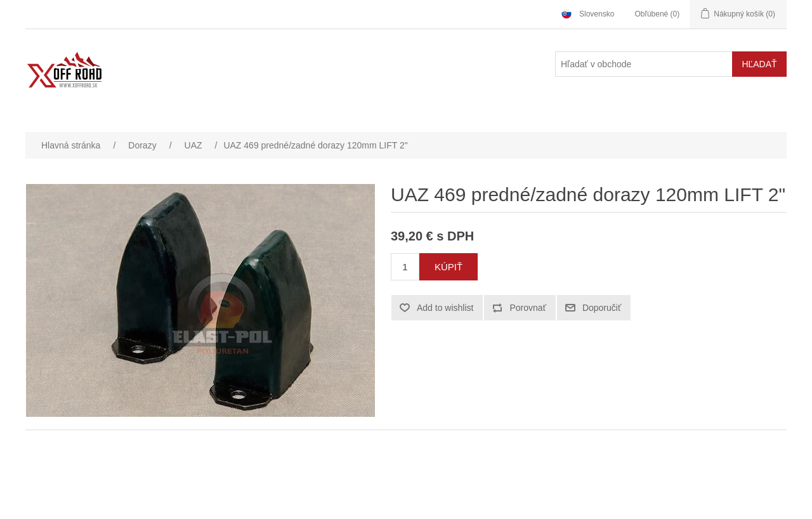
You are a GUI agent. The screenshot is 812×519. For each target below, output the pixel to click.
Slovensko (597, 14)
